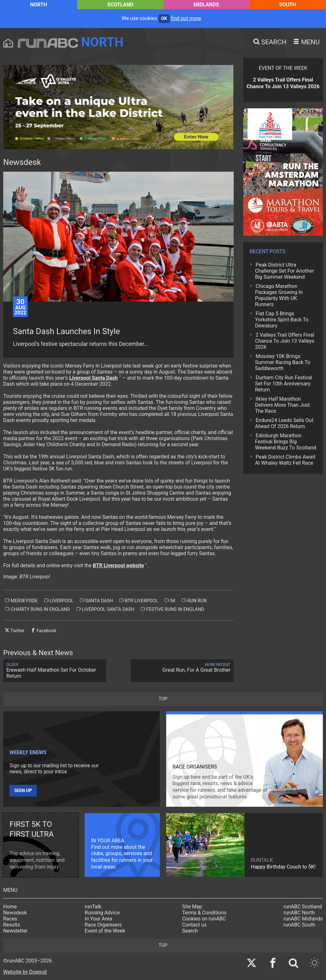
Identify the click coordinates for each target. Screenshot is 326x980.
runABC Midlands (303, 919)
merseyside (21, 601)
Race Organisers (103, 925)
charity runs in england (38, 609)
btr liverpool (139, 601)
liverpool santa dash (105, 609)
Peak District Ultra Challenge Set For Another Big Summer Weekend (284, 271)
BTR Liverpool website (119, 565)
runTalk (93, 907)
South (288, 5)
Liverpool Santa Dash (94, 378)
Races (10, 919)
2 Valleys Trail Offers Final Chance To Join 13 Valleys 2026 (285, 341)
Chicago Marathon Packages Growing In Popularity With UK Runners (279, 295)
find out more (186, 18)
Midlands (206, 5)
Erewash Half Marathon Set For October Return (55, 671)
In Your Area (99, 919)
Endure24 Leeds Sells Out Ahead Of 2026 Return (284, 423)
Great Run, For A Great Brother (182, 668)
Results (12, 925)
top (163, 699)
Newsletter (15, 931)
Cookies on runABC (204, 919)
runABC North (299, 913)
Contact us (194, 925)
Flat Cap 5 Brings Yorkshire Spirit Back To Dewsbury (282, 320)
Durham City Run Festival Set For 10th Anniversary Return (284, 384)
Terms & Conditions (204, 913)
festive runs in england (172, 609)
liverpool (59, 601)
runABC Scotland (303, 907)
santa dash (96, 601)
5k (170, 601)
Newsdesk (15, 913)
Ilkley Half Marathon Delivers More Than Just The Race (282, 405)
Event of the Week (105, 931)
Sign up (23, 791)
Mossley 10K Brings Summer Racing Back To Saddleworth (283, 362)
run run (194, 601)
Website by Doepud (25, 972)
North (38, 5)
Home (10, 907)
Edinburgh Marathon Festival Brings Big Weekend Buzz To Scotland (286, 442)
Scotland (120, 5)
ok (164, 19)
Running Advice (102, 913)
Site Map (192, 907)
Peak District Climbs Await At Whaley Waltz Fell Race (285, 460)
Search (190, 931)
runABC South (299, 925)
